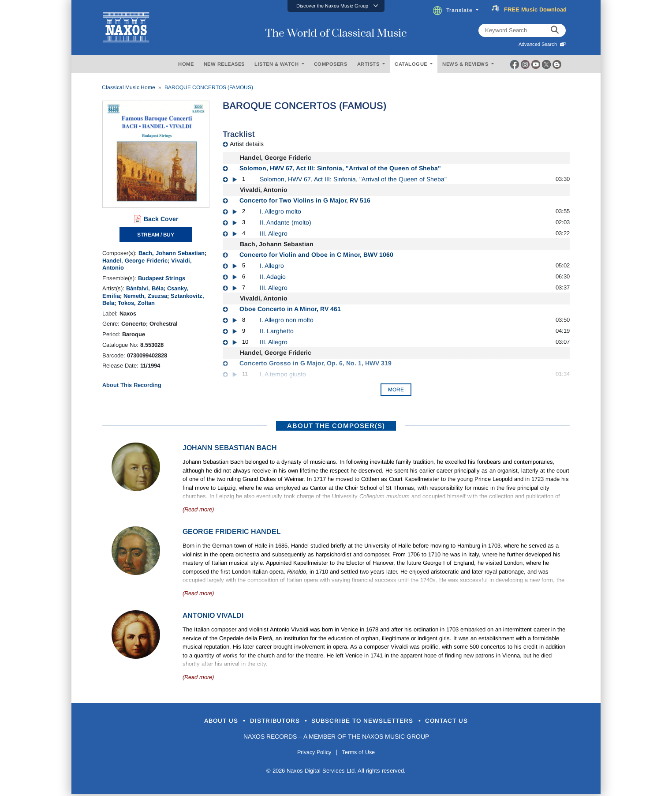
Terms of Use (362, 754)
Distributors (263, 722)
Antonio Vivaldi (213, 615)
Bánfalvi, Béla (145, 288)
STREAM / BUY (156, 235)
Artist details (247, 144)
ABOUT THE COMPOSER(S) (336, 426)
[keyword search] (555, 30)
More (396, 390)
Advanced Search (542, 44)
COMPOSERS (331, 64)
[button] (336, 6)
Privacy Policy (311, 754)
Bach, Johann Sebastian (172, 253)
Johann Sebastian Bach (230, 448)
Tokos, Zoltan (136, 303)
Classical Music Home (129, 87)
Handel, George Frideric (135, 261)
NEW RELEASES (224, 64)
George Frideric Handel (231, 531)
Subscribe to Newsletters (370, 722)
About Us (196, 722)
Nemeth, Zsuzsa (145, 296)
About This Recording (132, 385)
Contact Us (472, 722)
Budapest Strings (162, 278)
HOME (186, 64)
